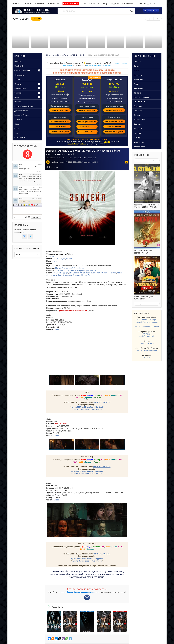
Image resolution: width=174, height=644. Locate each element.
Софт (16, 133)
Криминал (138, 111)
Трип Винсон (91, 270)
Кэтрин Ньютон (110, 273)
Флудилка (115, 4)
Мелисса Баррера (61, 273)
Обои (17, 124)
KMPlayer (147, 334)
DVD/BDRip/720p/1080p (73, 162)
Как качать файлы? (91, 4)
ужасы (54, 261)
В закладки (52, 167)
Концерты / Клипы (22, 115)
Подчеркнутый (19, 205)
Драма (136, 71)
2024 (52, 256)
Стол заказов (128, 4)
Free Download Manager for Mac (147, 327)
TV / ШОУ (18, 120)
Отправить (36, 217)
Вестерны (138, 128)
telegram (107, 142)
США (55, 259)
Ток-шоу (137, 137)
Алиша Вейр (85, 273)
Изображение (29, 205)
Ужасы (136, 84)
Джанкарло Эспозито (72, 275)
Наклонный (16, 205)
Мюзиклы (138, 133)
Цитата (37, 205)
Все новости (54, 4)
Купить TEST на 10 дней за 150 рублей (87, 407)
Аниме (17, 79)
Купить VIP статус (71, 4)
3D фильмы (19, 75)
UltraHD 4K (94, 162)
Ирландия (61, 259)
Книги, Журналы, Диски (24, 106)
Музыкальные (139, 146)
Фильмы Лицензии (22, 71)
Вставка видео (32, 205)
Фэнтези (137, 93)
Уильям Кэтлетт (97, 273)
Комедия (137, 62)
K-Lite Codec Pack (147, 343)
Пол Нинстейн (62, 270)
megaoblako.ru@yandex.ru (77, 144)
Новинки (86, 162)
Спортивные (139, 142)
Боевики (137, 66)
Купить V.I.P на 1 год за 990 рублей (87, 409)
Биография (138, 124)
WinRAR (147, 358)
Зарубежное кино (57, 162)
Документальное (21, 111)
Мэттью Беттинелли (63, 268)
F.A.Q (105, 4)
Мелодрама (138, 88)
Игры (17, 97)
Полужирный (14, 205)
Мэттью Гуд (86, 275)
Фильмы (18, 84)
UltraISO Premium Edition (147, 351)
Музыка (18, 102)
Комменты (40, 4)
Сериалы (18, 93)
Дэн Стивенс (74, 273)
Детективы (138, 106)
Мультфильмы (20, 88)
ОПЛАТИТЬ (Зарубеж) (60, 127)
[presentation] (149, 19)
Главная (16, 4)
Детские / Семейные (142, 97)
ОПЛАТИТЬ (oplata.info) (60, 110)
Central (54, 158)
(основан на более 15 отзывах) (99, 65)
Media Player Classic (147, 336)
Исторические (139, 120)
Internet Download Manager (147, 322)
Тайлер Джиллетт (79, 268)
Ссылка (27, 205)
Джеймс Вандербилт (77, 270)
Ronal (21, 165)
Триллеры (138, 75)
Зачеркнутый (21, 205)
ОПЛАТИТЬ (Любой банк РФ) (60, 121)
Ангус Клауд (58, 275)
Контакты (27, 4)
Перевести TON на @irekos (60, 132)
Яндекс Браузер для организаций (81, 592)
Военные (137, 115)
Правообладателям (146, 4)
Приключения (139, 102)
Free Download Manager (147, 320)
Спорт (17, 128)
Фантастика (138, 79)
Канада (69, 259)
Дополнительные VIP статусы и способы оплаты (87, 139)
